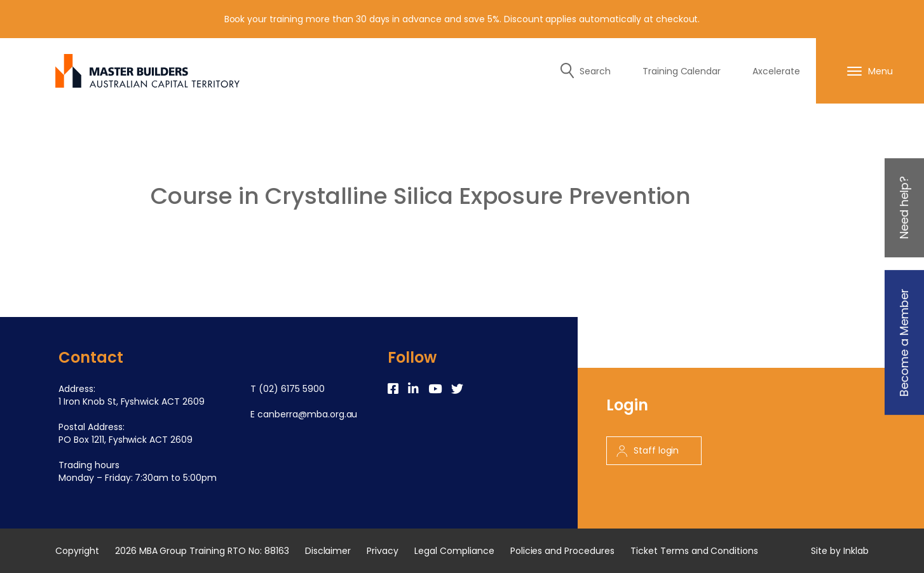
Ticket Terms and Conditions (694, 551)
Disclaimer (328, 551)
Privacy (383, 551)
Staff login (648, 450)
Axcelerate (776, 71)
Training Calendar (682, 71)
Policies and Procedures (562, 551)
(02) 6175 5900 (292, 389)
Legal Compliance (454, 551)
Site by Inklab (840, 551)
